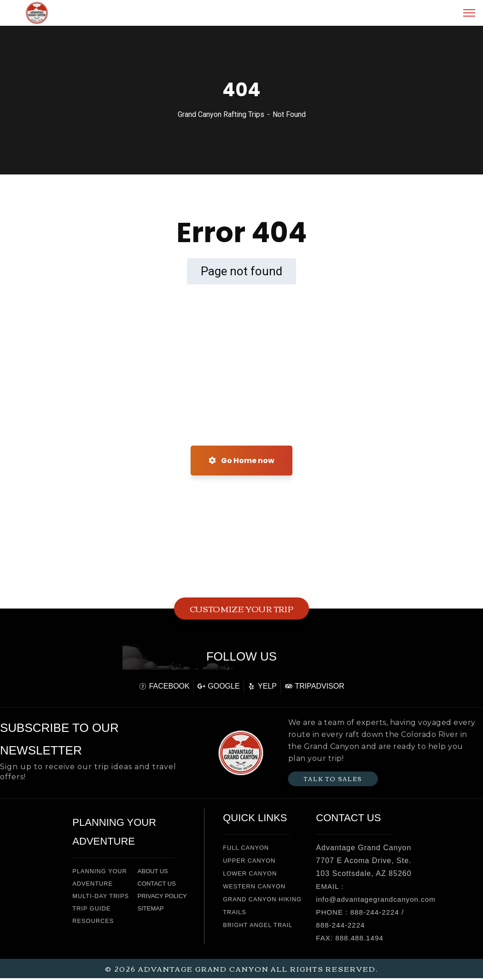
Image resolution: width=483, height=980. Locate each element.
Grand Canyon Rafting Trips (221, 114)
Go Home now (241, 461)
